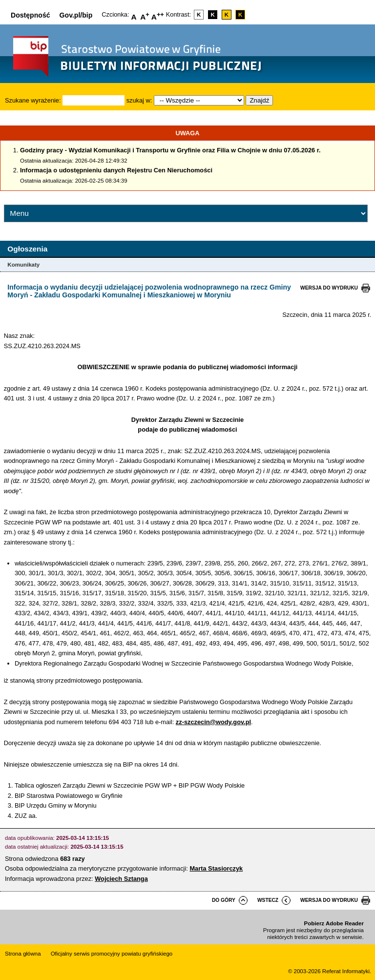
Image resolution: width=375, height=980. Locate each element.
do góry (224, 900)
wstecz (268, 900)
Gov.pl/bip (76, 15)
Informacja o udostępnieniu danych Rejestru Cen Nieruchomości (116, 170)
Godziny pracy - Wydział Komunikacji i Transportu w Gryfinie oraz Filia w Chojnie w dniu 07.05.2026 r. (170, 150)
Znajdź (259, 100)
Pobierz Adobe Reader (334, 923)
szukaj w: (139, 100)
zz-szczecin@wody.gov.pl (213, 722)
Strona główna (23, 954)
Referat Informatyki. (347, 971)
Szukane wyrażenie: (33, 100)
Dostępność (31, 15)
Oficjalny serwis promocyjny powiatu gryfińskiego (112, 954)
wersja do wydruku (329, 288)
